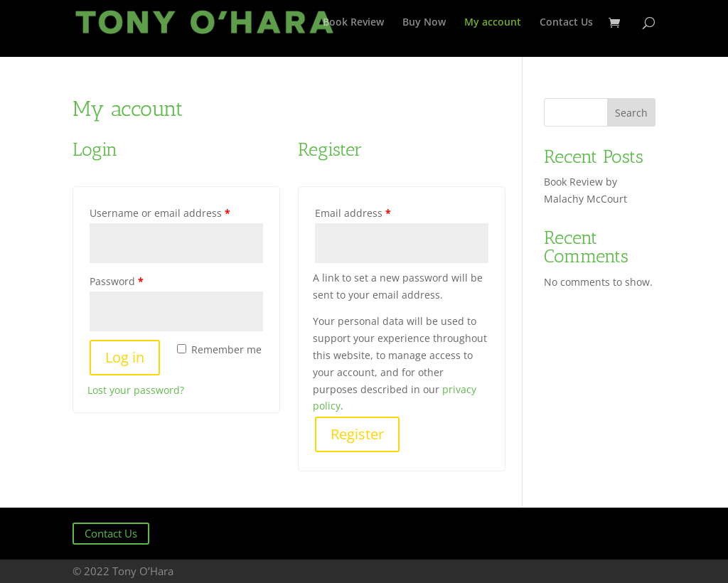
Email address (353, 213)
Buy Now (424, 23)
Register (357, 434)
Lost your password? (136, 390)
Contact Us (566, 23)
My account (493, 23)
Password (117, 281)
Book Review (353, 23)
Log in (125, 357)
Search (631, 113)
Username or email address (160, 213)
